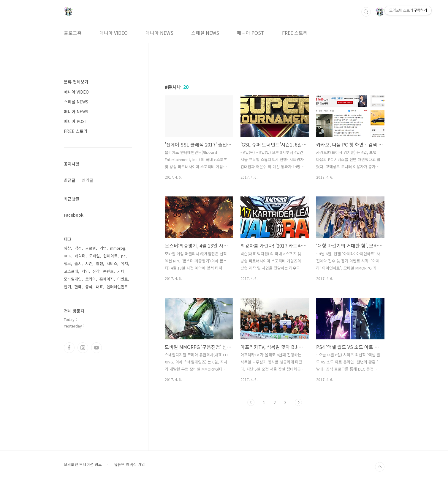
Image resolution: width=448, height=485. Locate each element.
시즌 (89, 263)
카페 (121, 271)
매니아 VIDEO (114, 33)
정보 (67, 263)
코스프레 (71, 271)
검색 (366, 12)
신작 (96, 271)
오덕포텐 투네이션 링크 (83, 464)
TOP (380, 467)
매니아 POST (251, 33)
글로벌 (91, 248)
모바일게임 (73, 279)
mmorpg (118, 248)
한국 (78, 287)
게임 (85, 271)
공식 (89, 287)
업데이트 (110, 256)
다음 (298, 402)
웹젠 (99, 263)
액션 (78, 248)
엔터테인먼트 (117, 287)
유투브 (96, 348)
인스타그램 (83, 348)
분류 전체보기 (76, 82)
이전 (251, 402)
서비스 (112, 263)
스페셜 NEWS (205, 33)
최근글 (70, 180)
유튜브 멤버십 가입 (129, 464)
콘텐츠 (108, 271)
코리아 (91, 279)
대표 (99, 287)
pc (123, 256)
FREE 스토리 (295, 33)
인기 (67, 287)
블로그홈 (73, 33)
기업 (103, 248)
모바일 (94, 256)
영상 (67, 248)
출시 (78, 263)
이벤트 (123, 279)
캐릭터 (80, 256)
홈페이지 (107, 279)
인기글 (87, 180)
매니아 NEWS (159, 33)
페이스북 (69, 348)
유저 (124, 263)
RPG (68, 256)
